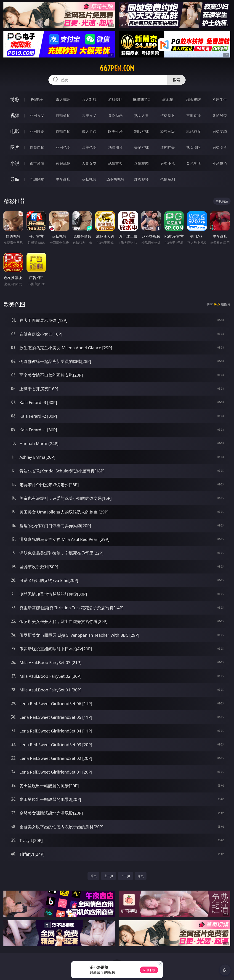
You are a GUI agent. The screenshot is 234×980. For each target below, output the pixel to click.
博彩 (15, 99)
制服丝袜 (141, 131)
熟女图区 (194, 147)
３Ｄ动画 (115, 115)
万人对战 (89, 99)
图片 (15, 147)
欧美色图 (89, 147)
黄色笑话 (194, 163)
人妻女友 (89, 163)
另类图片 (220, 147)
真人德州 (63, 99)
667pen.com (117, 68)
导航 (15, 179)
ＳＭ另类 (220, 115)
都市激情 (37, 163)
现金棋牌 (194, 99)
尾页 (141, 876)
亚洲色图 (63, 147)
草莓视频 (89, 179)
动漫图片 (115, 147)
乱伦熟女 (194, 131)
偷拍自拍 (63, 131)
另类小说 (168, 163)
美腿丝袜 (141, 147)
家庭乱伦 (63, 163)
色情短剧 (168, 179)
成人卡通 (89, 131)
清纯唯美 (168, 147)
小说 (15, 163)
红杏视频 (141, 179)
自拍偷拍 (63, 115)
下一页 (125, 876)
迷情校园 (141, 163)
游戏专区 (115, 99)
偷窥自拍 (37, 147)
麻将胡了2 (141, 99)
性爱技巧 (220, 163)
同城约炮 (37, 179)
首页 (93, 876)
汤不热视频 (115, 179)
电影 (15, 131)
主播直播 (194, 115)
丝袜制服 (168, 115)
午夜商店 (63, 179)
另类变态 (220, 131)
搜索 (176, 80)
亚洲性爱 (37, 131)
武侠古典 (115, 163)
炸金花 (168, 99)
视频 (15, 115)
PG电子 (37, 99)
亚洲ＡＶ (37, 115)
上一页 (109, 876)
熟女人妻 (141, 115)
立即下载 (149, 970)
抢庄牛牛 (220, 99)
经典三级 (168, 131)
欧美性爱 (115, 131)
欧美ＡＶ (89, 115)
